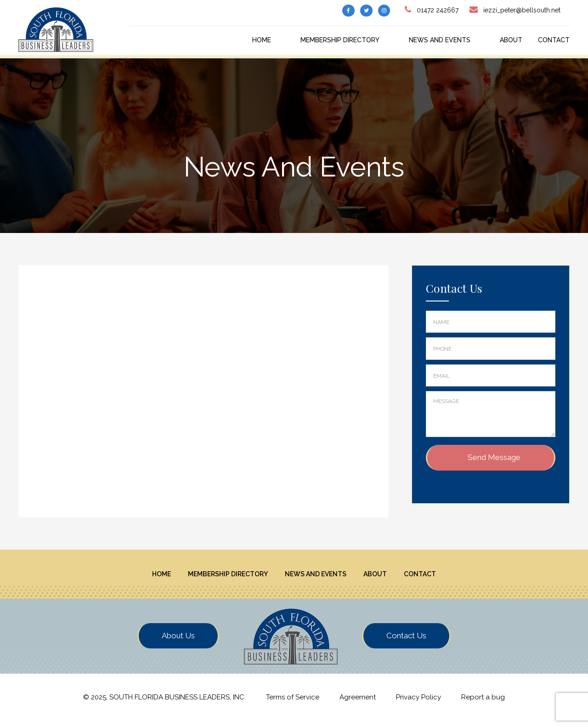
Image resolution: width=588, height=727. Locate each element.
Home (262, 40)
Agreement (358, 704)
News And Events (440, 40)
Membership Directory (340, 40)
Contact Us (406, 642)
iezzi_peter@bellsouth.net (522, 10)
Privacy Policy (418, 704)
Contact (554, 40)
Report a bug (483, 704)
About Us (178, 642)
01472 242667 (438, 10)
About (511, 40)
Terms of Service (293, 704)
